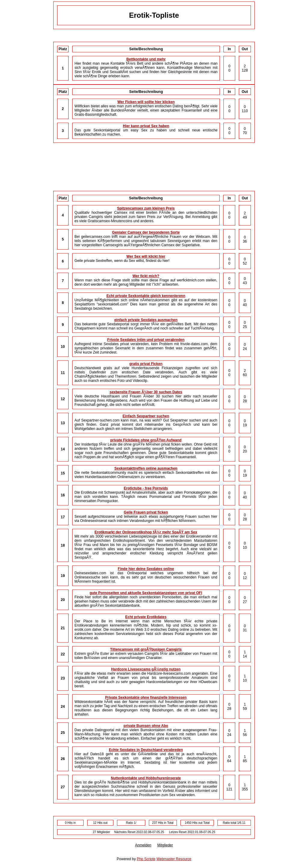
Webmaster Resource (174, 859)
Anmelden (143, 845)
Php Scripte (146, 859)
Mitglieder (165, 845)
